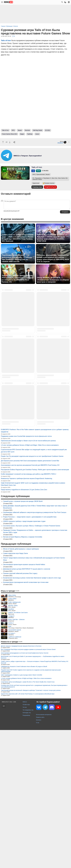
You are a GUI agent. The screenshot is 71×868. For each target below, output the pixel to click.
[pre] (16, 211)
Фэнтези (27, 130)
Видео (22, 134)
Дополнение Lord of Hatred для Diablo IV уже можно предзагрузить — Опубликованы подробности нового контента (33, 795)
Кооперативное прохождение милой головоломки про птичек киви (26, 720)
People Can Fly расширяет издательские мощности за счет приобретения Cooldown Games (32, 594)
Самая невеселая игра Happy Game (16, 691)
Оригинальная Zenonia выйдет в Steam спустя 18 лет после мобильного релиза (28, 579)
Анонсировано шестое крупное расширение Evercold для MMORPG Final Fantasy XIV (30, 603)
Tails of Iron (6, 40)
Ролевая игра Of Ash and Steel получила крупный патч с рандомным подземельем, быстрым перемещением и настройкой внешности (34, 824)
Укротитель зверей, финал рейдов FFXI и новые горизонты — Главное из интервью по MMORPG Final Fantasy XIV (18, 279)
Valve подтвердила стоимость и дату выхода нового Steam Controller (22, 813)
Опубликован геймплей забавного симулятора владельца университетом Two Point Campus (35, 650)
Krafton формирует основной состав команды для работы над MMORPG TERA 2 (29, 612)
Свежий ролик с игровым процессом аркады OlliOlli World (23, 639)
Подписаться (50, 187)
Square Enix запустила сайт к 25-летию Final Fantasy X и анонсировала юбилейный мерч (28, 832)
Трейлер (30, 134)
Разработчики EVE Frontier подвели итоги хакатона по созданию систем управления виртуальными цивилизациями (31, 809)
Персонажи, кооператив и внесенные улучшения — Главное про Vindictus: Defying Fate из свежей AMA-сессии (17, 258)
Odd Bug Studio (37, 130)
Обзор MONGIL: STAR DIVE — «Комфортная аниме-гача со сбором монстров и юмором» (53, 280)
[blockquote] (12, 211)
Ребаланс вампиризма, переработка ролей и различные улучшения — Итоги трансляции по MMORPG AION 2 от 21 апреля (53, 258)
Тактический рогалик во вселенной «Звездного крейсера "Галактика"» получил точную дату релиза (31, 828)
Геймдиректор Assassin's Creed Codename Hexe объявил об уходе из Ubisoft (24, 804)
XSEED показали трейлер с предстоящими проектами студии (24, 659)
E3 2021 (48, 130)
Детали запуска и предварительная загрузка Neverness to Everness (21, 784)
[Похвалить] (3, 142)
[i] (6, 211)
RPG (13, 130)
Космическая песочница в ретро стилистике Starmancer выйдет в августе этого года (32, 716)
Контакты (39, 858)
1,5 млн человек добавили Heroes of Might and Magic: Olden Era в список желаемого (30, 583)
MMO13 (25, 840)
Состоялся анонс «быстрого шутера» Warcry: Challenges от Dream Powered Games (32, 664)
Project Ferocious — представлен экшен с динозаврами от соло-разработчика (30, 655)
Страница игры (37, 187)
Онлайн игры (26, 843)
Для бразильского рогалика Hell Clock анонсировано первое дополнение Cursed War (30, 599)
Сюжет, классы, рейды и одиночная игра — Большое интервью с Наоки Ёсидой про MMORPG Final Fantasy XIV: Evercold (18, 238)
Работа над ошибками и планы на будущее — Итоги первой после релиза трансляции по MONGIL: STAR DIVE (52, 238)
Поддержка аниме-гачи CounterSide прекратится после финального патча (26, 574)
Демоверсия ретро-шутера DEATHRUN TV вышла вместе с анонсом (27, 707)
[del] (7, 211)
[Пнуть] (10, 142)
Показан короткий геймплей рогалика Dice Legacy (20, 711)
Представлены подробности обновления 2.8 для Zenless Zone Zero (24, 628)
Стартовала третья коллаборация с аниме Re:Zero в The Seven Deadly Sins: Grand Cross (28, 820)
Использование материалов (44, 853)
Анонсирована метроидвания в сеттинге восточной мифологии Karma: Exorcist (25, 791)
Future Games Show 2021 (10, 134)
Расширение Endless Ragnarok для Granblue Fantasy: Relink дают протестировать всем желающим (35, 608)
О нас (38, 861)
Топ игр (25, 845)
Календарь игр (27, 851)
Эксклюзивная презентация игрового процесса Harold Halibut (24, 703)
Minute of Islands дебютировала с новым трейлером (21, 687)
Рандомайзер (26, 853)
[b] (4, 211)
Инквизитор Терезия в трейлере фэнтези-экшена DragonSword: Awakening (26, 616)
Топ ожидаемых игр (28, 848)
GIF (19, 211)
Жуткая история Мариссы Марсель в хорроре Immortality (23, 675)
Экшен (20, 130)
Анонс (37, 134)
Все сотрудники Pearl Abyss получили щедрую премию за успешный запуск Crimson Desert (28, 787)
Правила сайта (40, 855)
